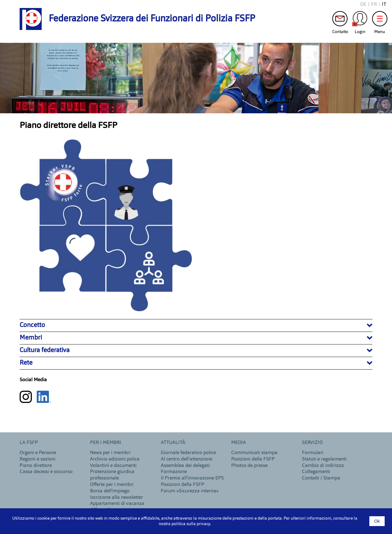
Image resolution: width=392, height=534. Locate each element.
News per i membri (110, 453)
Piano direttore (36, 466)
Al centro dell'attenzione (187, 459)
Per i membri (106, 443)
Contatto (340, 20)
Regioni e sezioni (38, 459)
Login (360, 20)
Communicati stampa (254, 453)
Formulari (313, 453)
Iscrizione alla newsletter (117, 498)
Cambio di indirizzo (323, 466)
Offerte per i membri (112, 485)
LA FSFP (29, 443)
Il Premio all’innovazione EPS (192, 478)
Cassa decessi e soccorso (46, 472)
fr (374, 5)
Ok (377, 521)
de (363, 5)
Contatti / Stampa (321, 478)
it (384, 5)
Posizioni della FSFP (183, 485)
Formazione (174, 472)
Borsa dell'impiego (110, 491)
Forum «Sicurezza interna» (190, 491)
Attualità (173, 443)
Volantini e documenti (113, 466)
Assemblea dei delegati (185, 466)
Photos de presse (249, 466)
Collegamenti (316, 472)
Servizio (312, 443)
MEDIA (239, 443)
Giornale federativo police (188, 453)
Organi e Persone (38, 453)
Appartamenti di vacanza (117, 504)
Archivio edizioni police (115, 459)
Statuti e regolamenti (324, 459)
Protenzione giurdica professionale (112, 475)
